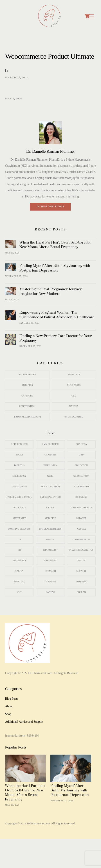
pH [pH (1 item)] (19, 550)
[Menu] (92, 16)
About (9, 706)
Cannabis (27, 396)
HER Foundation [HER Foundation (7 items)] (50, 487)
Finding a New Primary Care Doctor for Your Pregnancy (56, 338)
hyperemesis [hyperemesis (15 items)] (81, 487)
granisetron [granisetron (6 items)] (81, 476)
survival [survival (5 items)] (19, 582)
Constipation (27, 406)
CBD (74, 396)
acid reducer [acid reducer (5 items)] (19, 444)
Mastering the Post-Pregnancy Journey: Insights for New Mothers (51, 291)
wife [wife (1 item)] (19, 592)
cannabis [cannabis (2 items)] (50, 455)
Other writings (50, 207)
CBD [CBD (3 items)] (81, 455)
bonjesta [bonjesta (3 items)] (81, 444)
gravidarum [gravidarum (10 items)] (19, 487)
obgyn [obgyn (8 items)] (50, 540)
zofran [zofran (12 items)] (81, 592)
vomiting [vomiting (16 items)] (81, 582)
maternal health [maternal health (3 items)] (81, 508)
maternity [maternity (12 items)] (19, 518)
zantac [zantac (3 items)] (50, 592)
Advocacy (74, 375)
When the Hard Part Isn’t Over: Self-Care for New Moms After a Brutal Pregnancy (55, 245)
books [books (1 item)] (19, 455)
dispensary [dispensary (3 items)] (50, 465)
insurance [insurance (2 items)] (19, 508)
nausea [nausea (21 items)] (81, 529)
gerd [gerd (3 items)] (50, 476)
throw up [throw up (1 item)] (50, 582)
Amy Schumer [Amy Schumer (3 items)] (50, 444)
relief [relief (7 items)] (81, 561)
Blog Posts (74, 385)
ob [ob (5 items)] (19, 540)
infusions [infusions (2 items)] (81, 497)
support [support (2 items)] (81, 571)
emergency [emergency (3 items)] (19, 476)
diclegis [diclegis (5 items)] (19, 465)
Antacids (27, 385)
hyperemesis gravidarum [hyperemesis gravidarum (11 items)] (20, 497)
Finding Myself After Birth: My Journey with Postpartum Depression (55, 268)
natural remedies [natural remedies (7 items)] (50, 529)
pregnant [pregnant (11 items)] (50, 561)
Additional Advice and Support (24, 722)
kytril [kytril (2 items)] (50, 508)
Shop (8, 714)
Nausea (74, 406)
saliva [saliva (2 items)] (19, 571)
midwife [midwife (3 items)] (81, 518)
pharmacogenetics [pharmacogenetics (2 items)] (81, 550)
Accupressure (27, 375)
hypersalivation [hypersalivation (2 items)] (50, 497)
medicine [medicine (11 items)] (50, 518)
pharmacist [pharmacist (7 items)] (50, 550)
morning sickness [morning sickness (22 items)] (19, 529)
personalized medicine (27, 417)
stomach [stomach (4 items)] (50, 571)
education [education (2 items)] (81, 465)
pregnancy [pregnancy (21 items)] (19, 561)
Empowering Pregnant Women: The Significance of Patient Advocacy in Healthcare (57, 315)
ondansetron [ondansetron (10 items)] (81, 540)
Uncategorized (74, 417)
